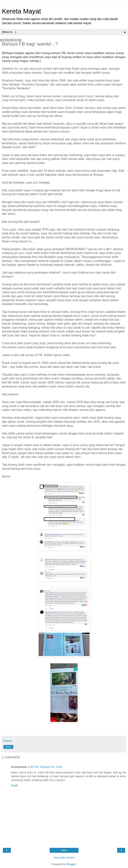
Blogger (71, 864)
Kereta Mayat (21, 11)
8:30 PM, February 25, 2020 (45, 767)
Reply (15, 785)
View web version (64, 858)
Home (64, 850)
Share (8, 747)
